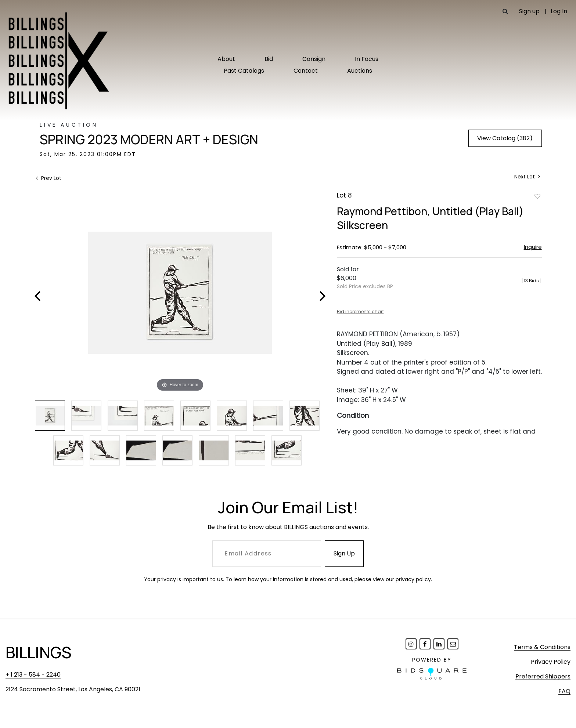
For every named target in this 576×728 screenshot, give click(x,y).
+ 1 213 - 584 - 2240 (33, 675)
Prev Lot (49, 178)
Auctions (360, 71)
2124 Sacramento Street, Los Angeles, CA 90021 (73, 689)
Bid (269, 59)
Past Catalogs (244, 71)
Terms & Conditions (542, 647)
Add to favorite (537, 196)
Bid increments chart (360, 312)
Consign (314, 59)
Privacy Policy (551, 662)
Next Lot (527, 177)
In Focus (367, 59)
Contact (306, 71)
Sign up (529, 11)
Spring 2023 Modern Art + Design (149, 140)
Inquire (533, 247)
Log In (559, 11)
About (226, 59)
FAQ (564, 691)
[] (532, 281)
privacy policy (413, 579)
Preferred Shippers (543, 676)
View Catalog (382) (505, 138)
